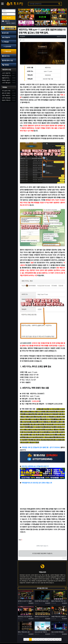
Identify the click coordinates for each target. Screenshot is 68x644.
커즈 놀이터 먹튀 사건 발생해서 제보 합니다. (7, 91)
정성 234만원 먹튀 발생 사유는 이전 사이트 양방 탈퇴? (58, 622)
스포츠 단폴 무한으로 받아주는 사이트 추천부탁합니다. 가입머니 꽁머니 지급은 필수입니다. (7, 73)
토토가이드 (26, 637)
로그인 (9, 18)
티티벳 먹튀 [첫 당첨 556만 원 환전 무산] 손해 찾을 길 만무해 (42, 591)
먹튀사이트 (7, 51)
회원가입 (8, 23)
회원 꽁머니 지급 (35, 637)
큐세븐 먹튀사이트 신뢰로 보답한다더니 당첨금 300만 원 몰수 (59, 607)
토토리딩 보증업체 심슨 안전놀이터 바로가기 (35, 457)
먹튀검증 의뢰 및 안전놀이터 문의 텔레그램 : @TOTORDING (41, 438)
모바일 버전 (62, 637)
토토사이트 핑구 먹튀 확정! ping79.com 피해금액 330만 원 (42, 622)
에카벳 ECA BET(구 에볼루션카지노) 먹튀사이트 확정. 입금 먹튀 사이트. (26, 591)
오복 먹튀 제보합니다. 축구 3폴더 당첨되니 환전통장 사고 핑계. (7, 98)
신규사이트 (7, 47)
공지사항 (5, 637)
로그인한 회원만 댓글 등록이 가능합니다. (42, 544)
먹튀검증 (19, 637)
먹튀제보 (5, 87)
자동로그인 (7, 21)
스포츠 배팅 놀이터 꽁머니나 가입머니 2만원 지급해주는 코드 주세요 (7, 83)
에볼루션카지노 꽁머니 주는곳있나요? (7, 78)
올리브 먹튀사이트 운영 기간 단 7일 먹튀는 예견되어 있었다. (59, 591)
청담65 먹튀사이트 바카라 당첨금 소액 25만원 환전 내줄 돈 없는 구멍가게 (7, 100)
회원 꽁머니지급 (7, 70)
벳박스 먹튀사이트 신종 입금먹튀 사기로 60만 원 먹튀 (25, 622)
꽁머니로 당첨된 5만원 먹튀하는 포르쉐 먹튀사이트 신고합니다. (7, 93)
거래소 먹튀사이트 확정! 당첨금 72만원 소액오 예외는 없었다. (7, 96)
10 (54, 630)
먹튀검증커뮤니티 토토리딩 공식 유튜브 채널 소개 (37, 473)
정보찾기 (13, 23)
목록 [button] (63, 40)
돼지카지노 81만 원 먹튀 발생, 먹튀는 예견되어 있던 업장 (26, 607)
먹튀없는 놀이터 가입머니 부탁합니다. (7, 80)
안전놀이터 (12, 637)
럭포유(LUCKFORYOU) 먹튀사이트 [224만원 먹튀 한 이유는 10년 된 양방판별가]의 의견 (42, 607)
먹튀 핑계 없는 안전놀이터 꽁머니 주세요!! (7, 76)
